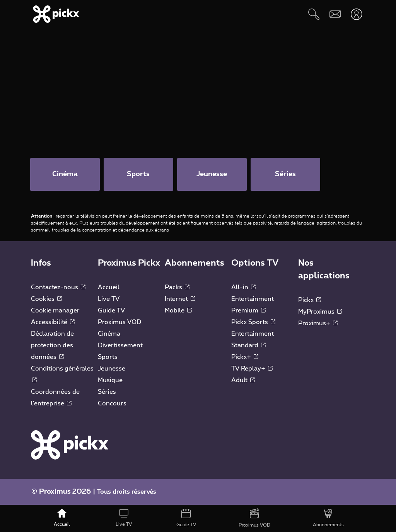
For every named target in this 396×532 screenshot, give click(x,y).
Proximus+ (318, 323)
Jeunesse (112, 369)
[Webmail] (335, 14)
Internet (180, 299)
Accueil (109, 287)
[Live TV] (124, 518)
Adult (243, 380)
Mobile (178, 311)
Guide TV (111, 311)
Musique (110, 380)
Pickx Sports (253, 322)
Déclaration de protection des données (52, 345)
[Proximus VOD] (254, 518)
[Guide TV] (186, 518)
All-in (243, 287)
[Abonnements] (328, 518)
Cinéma (109, 334)
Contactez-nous (58, 287)
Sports (108, 357)
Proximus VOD (119, 322)
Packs (177, 287)
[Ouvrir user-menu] (356, 14)
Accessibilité (53, 322)
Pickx (310, 300)
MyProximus (320, 312)
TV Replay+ (252, 369)
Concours (112, 403)
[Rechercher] (314, 14)
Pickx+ (245, 357)
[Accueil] (62, 518)
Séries (107, 392)
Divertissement (120, 345)
